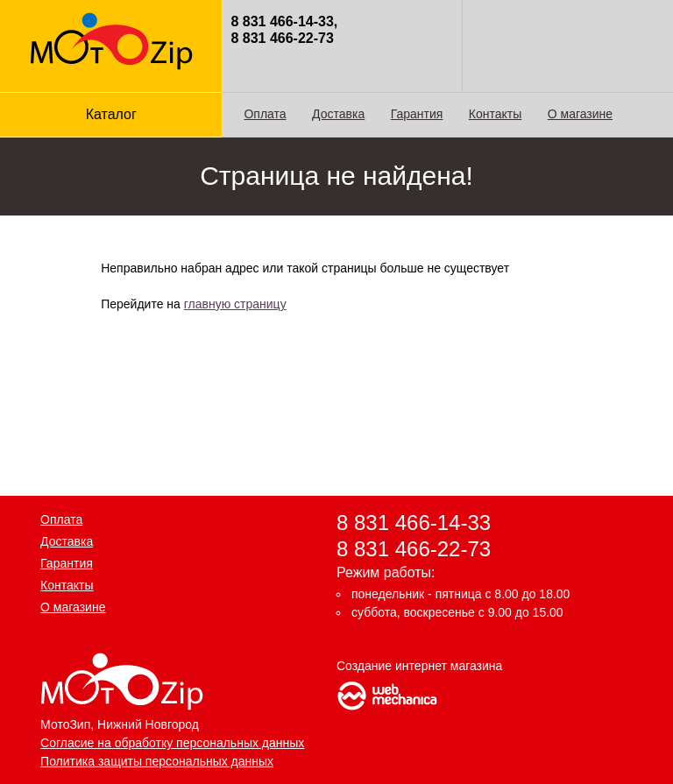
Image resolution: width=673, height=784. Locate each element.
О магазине (580, 114)
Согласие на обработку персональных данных (172, 743)
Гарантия (417, 114)
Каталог (111, 114)
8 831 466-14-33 (414, 523)
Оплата (265, 114)
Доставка (338, 114)
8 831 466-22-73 (414, 548)
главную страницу (235, 304)
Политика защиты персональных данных (157, 761)
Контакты (495, 114)
